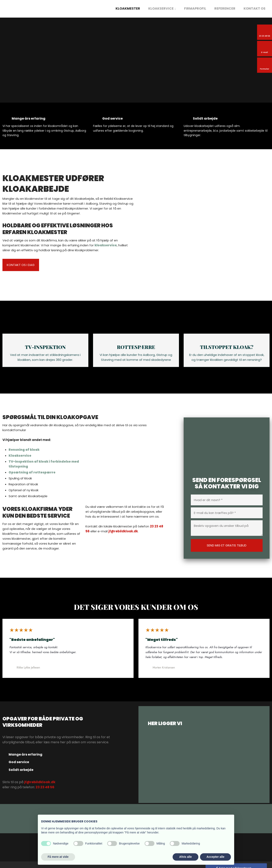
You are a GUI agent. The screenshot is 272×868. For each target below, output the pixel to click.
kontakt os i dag (21, 265)
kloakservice (106, 245)
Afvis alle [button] (185, 857)
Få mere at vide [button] (58, 857)
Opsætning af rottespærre (32, 479)
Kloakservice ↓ (162, 8)
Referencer (225, 8)
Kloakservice (20, 462)
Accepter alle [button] (215, 857)
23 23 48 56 (45, 794)
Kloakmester (128, 8)
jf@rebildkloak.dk (123, 538)
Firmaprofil (195, 8)
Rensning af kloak (24, 456)
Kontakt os (255, 8)
